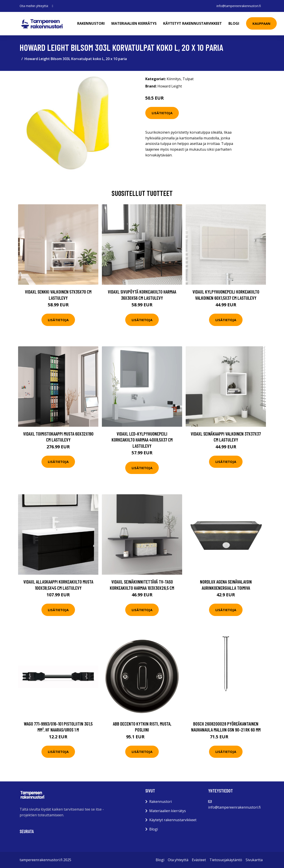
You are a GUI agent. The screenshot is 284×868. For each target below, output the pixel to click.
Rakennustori (91, 23)
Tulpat (188, 79)
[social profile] (53, 6)
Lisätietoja (162, 113)
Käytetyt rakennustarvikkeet (192, 23)
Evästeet (199, 860)
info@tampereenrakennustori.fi (239, 6)
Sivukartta (254, 860)
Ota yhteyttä (178, 860)
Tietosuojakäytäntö (226, 860)
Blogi (234, 23)
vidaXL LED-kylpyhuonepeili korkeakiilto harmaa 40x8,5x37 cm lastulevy (142, 440)
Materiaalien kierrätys (134, 23)
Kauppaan (261, 23)
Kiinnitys (174, 79)
